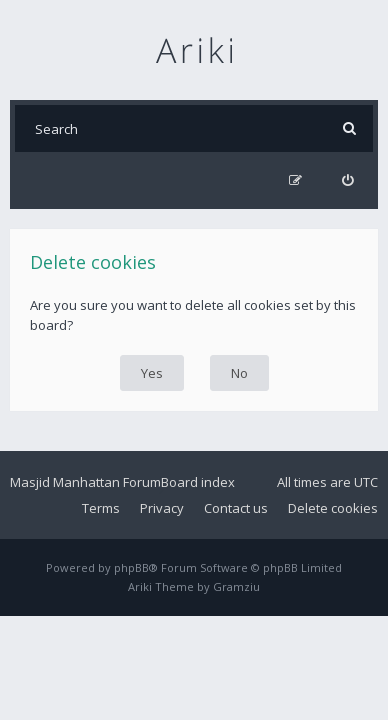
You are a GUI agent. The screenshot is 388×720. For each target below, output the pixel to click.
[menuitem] (347, 180)
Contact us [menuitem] (236, 508)
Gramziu (236, 586)
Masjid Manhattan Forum (85, 482)
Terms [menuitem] (101, 508)
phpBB (131, 567)
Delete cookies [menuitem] (333, 508)
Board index (198, 482)
